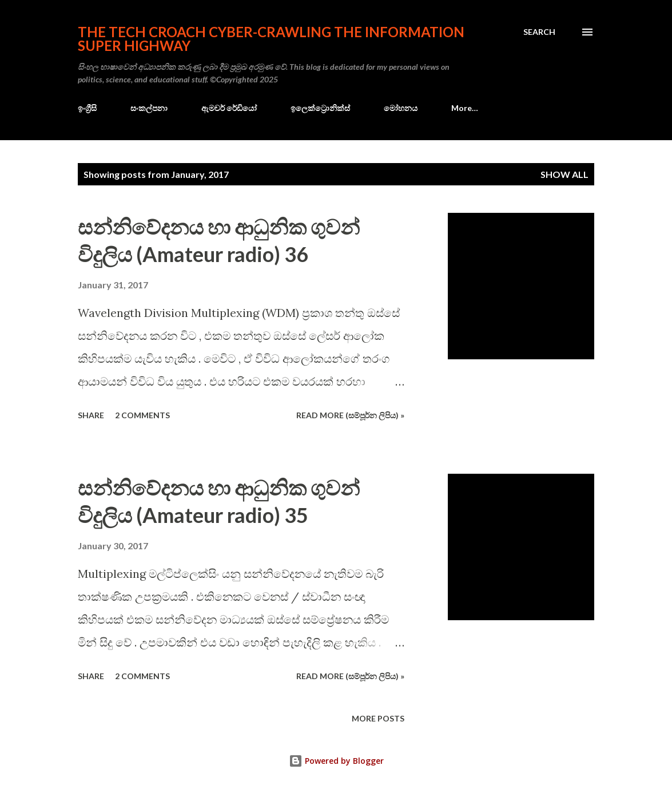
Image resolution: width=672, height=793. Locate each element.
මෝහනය (401, 108)
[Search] (539, 32)
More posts (378, 718)
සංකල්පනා (149, 108)
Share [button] (91, 415)
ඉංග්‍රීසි (87, 108)
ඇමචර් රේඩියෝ (229, 108)
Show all (564, 174)
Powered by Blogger (336, 761)
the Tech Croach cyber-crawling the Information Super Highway (271, 39)
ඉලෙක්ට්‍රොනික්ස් (320, 108)
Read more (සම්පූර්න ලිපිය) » (350, 415)
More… (465, 108)
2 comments (142, 415)
